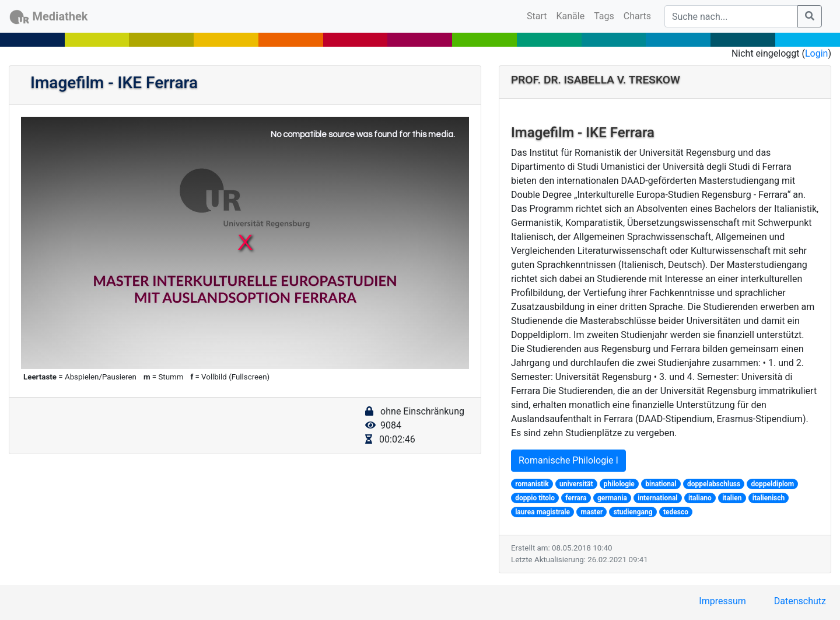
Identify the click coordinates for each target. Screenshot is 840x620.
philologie (619, 484)
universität (576, 484)
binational (661, 484)
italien (732, 498)
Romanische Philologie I (568, 460)
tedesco (676, 512)
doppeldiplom (773, 484)
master (591, 512)
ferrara (576, 498)
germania (612, 498)
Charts (637, 16)
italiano (700, 498)
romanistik (532, 484)
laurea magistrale (542, 512)
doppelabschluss (714, 484)
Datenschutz (800, 601)
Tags (604, 16)
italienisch (769, 498)
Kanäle (571, 16)
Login (816, 53)
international (657, 498)
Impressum (722, 601)
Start (539, 15)
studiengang (633, 512)
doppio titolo (535, 498)
